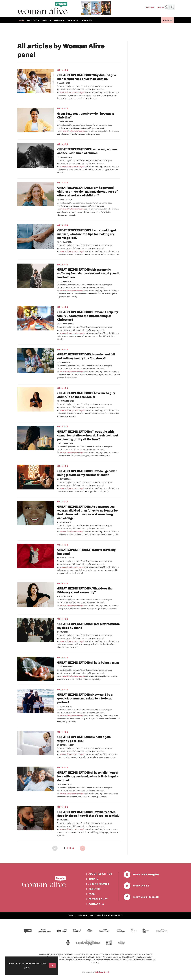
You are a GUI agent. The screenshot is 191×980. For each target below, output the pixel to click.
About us (94, 889)
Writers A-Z (96, 915)
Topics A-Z (82, 915)
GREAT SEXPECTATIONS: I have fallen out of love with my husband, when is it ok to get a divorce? (88, 776)
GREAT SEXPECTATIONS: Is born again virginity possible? (84, 739)
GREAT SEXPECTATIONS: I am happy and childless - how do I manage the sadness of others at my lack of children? (87, 191)
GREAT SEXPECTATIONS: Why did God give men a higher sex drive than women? (87, 77)
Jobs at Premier (99, 884)
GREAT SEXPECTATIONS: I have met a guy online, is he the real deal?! (86, 395)
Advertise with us (100, 874)
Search (172, 7)
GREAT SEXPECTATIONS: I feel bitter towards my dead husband (88, 626)
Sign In (160, 7)
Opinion (63, 70)
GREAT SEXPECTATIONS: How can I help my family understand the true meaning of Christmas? (88, 316)
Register (150, 7)
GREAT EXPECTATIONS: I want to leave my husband (86, 551)
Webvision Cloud (102, 972)
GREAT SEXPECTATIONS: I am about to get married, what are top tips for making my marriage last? (87, 234)
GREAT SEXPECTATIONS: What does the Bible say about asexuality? (85, 590)
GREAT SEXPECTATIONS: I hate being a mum (88, 662)
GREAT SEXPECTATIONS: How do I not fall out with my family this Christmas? (86, 356)
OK (52, 966)
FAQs (92, 894)
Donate (93, 879)
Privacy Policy (98, 899)
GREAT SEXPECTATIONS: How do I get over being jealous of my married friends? (87, 473)
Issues (71, 915)
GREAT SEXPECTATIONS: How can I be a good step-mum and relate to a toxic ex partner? (85, 698)
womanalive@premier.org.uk (72, 92)
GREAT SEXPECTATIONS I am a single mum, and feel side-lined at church (87, 151)
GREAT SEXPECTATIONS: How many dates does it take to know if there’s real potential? (88, 814)
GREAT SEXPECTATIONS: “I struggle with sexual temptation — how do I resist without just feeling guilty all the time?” (88, 435)
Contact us (96, 904)
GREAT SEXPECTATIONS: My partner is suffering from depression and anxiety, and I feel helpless (88, 273)
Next (83, 848)
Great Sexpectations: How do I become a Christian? (86, 115)
